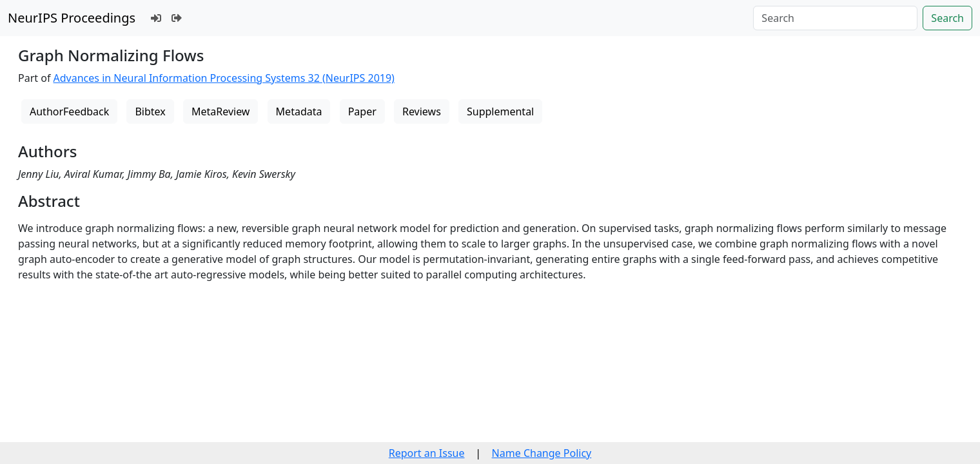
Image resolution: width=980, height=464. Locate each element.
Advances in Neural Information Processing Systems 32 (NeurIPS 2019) (224, 78)
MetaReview (220, 111)
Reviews (422, 111)
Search (947, 18)
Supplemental (500, 111)
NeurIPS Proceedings (72, 18)
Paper (362, 111)
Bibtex (150, 111)
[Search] (835, 18)
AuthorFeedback (69, 111)
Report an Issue (427, 453)
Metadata (299, 111)
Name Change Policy (542, 453)
